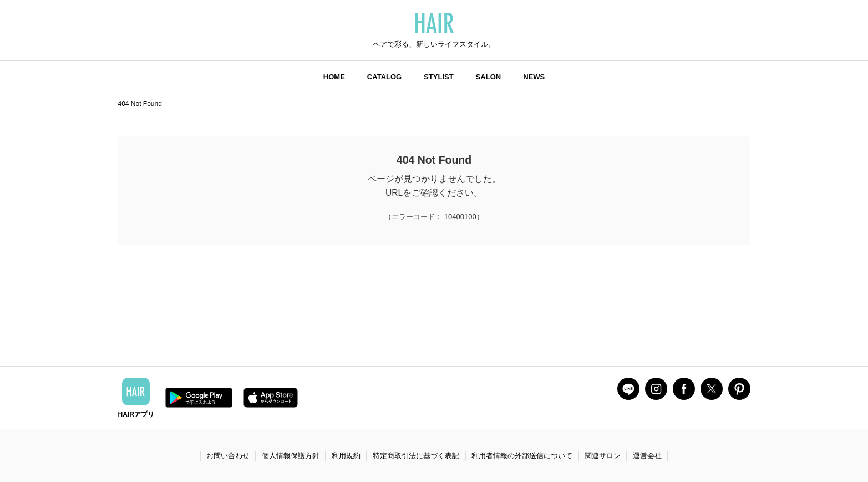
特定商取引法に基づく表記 (416, 456)
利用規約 (346, 456)
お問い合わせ (228, 456)
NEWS (534, 77)
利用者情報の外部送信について (522, 456)
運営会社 (647, 456)
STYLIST (438, 77)
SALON (489, 77)
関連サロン (603, 456)
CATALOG (384, 77)
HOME (334, 77)
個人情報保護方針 (291, 456)
